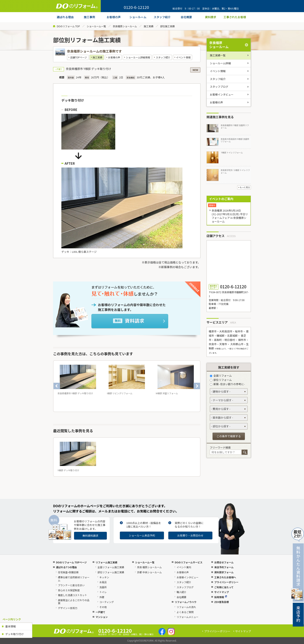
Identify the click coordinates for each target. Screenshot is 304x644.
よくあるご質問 (185, 612)
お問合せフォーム (224, 562)
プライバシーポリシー (226, 582)
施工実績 (149, 26)
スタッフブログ (219, 87)
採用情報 (221, 597)
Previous (57, 386)
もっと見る (245, 187)
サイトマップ (221, 592)
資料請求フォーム (224, 572)
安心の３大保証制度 (69, 590)
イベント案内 (184, 567)
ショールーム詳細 (220, 63)
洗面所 (103, 587)
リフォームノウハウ (186, 602)
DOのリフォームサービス (188, 562)
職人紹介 (181, 592)
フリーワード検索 (220, 447)
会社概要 (181, 597)
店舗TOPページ (78, 57)
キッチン (104, 577)
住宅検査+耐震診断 (68, 572)
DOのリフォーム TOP (68, 26)
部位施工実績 (168, 26)
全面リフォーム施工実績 (111, 567)
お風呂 (103, 582)
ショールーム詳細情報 (138, 57)
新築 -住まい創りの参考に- (227, 384)
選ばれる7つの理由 (66, 567)
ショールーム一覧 (96, 26)
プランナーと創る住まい (71, 585)
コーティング (107, 602)
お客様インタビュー (222, 94)
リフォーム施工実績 (106, 562)
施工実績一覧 (218, 55)
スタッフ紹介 (163, 57)
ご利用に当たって (224, 587)
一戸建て (100, 612)
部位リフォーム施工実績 (111, 572)
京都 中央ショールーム (149, 572)
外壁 (102, 597)
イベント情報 (183, 57)
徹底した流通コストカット (72, 595)
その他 (103, 607)
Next (197, 386)
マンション (102, 617)
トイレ (103, 592)
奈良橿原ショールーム (125, 26)
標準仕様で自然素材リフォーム (74, 579)
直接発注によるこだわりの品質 (74, 602)
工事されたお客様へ (225, 577)
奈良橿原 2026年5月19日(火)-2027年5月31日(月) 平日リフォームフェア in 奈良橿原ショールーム (230, 216)
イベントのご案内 (221, 199)
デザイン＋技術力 (68, 608)
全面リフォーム (221, 376)
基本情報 (10, 626)
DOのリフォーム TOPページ (71, 562)
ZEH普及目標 (221, 602)
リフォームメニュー (188, 617)
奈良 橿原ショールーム (149, 567)
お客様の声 (114, 57)
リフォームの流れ (186, 607)
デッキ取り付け (14, 634)
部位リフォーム (221, 380)
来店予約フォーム (224, 567)
